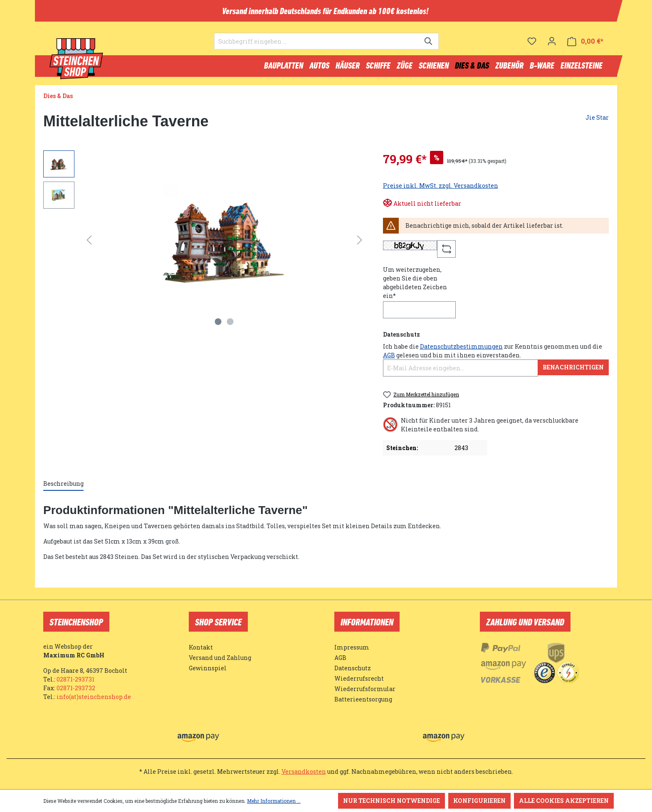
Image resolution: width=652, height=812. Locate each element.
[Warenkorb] (585, 44)
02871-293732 (76, 688)
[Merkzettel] (532, 44)
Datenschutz (353, 668)
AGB (389, 359)
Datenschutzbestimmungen (461, 350)
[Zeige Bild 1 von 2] (218, 325)
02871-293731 (75, 679)
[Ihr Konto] (552, 44)
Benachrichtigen (573, 371)
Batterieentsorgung (363, 699)
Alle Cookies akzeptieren (564, 801)
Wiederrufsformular (365, 689)
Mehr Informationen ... (274, 801)
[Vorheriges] (89, 244)
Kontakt (201, 647)
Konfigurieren (479, 801)
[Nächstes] (360, 244)
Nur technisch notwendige (391, 801)
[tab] (63, 488)
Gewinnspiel (208, 668)
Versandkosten (304, 771)
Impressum (352, 647)
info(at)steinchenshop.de (94, 697)
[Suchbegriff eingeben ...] (317, 44)
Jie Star (597, 121)
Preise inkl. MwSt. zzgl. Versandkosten (441, 189)
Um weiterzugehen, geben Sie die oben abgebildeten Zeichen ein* (415, 286)
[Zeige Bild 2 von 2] (230, 325)
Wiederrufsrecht (359, 678)
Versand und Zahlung (220, 658)
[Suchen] (429, 44)
